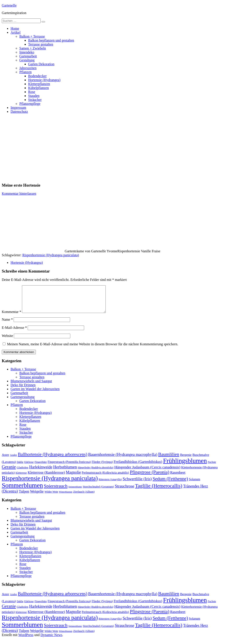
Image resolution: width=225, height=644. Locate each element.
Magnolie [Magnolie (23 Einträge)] (73, 478)
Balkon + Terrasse (32, 36)
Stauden (34, 96)
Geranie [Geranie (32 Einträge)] (9, 472)
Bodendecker (37, 76)
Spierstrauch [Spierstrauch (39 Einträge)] (56, 491)
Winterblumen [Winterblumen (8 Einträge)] (66, 497)
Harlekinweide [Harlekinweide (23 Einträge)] (41, 472)
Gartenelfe (9, 5)
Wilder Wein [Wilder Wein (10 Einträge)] (51, 497)
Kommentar (11, 317)
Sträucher (35, 100)
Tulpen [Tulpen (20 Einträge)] (24, 497)
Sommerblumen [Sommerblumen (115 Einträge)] (22, 491)
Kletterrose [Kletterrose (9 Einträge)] (21, 478)
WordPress (26, 640)
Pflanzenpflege (30, 104)
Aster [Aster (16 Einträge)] (5, 460)
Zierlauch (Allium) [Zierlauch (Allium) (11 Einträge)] (84, 497)
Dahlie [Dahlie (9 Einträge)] (20, 467)
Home (15, 28)
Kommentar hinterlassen (19, 194)
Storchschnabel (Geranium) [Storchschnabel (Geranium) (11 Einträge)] (98, 492)
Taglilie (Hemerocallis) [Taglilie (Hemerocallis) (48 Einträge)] (159, 491)
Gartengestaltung (23, 402)
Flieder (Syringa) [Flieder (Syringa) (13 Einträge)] (102, 467)
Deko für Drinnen (23, 390)
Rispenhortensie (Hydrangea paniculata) (51, 255)
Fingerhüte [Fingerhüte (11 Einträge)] (41, 467)
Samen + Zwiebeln (33, 48)
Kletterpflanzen (39, 84)
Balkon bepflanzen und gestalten (51, 40)
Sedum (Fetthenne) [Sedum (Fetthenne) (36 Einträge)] (170, 484)
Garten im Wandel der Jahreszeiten (35, 394)
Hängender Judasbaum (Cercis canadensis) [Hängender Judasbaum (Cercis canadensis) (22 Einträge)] (147, 472)
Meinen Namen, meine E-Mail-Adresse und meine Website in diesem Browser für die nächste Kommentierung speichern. (93, 349)
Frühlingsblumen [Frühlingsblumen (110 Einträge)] (185, 466)
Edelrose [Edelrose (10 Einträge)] (29, 467)
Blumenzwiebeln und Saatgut (31, 386)
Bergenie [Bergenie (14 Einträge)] (186, 460)
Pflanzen (25, 72)
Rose (32, 92)
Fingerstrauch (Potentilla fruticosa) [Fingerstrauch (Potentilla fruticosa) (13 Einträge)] (69, 467)
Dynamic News (51, 640)
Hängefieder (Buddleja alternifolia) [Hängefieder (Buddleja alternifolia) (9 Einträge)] (96, 473)
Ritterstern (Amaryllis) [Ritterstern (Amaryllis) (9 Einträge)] (110, 485)
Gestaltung (27, 60)
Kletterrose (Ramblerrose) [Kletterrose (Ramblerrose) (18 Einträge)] (46, 478)
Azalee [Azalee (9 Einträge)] (13, 460)
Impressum (18, 108)
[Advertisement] (112, 148)
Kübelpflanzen (38, 88)
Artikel (15, 32)
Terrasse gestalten (41, 44)
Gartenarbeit (28, 56)
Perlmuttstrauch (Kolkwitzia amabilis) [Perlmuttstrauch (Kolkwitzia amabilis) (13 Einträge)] (105, 478)
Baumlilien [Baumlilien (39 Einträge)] (169, 460)
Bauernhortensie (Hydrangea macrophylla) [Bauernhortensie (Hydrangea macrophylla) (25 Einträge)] (123, 460)
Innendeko (27, 52)
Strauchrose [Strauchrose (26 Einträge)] (124, 491)
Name (7, 325)
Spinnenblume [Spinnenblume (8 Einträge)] (75, 492)
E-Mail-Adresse (14, 333)
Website (7, 341)
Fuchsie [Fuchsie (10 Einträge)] (212, 467)
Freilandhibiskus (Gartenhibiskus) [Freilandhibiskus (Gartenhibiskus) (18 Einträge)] (138, 467)
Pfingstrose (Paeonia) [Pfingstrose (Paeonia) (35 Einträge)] (150, 477)
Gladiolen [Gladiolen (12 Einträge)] (23, 473)
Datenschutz (19, 112)
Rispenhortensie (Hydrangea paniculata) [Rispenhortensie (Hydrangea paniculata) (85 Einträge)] (50, 484)
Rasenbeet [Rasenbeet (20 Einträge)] (178, 478)
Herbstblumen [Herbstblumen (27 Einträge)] (65, 472)
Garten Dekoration (41, 64)
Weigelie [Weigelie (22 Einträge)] (37, 497)
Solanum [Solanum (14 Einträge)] (194, 484)
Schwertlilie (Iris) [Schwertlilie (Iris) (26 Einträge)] (137, 484)
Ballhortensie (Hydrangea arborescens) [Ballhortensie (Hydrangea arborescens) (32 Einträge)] (53, 460)
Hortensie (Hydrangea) (44, 80)
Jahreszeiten (28, 68)
